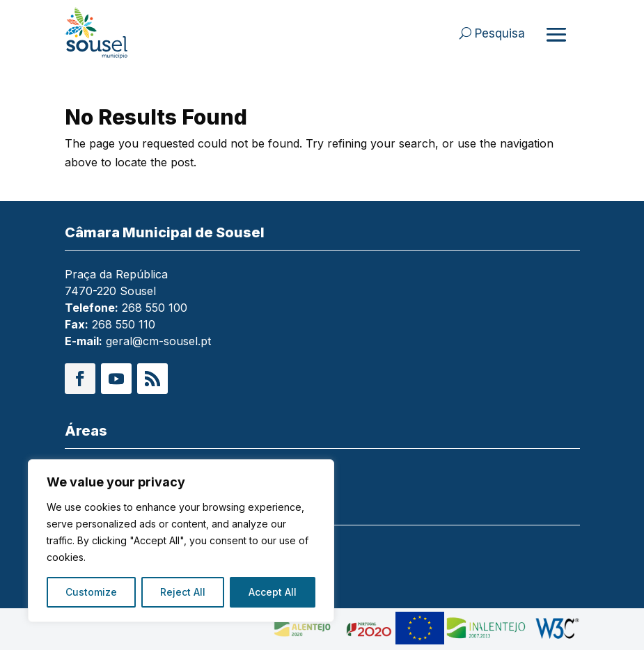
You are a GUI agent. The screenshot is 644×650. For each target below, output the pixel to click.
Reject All (183, 592)
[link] (116, 33)
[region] (181, 541)
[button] (80, 379)
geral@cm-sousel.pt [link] (158, 341)
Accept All (273, 592)
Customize (91, 592)
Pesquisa (500, 33)
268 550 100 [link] (155, 308)
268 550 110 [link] (124, 324)
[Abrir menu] (556, 34)
